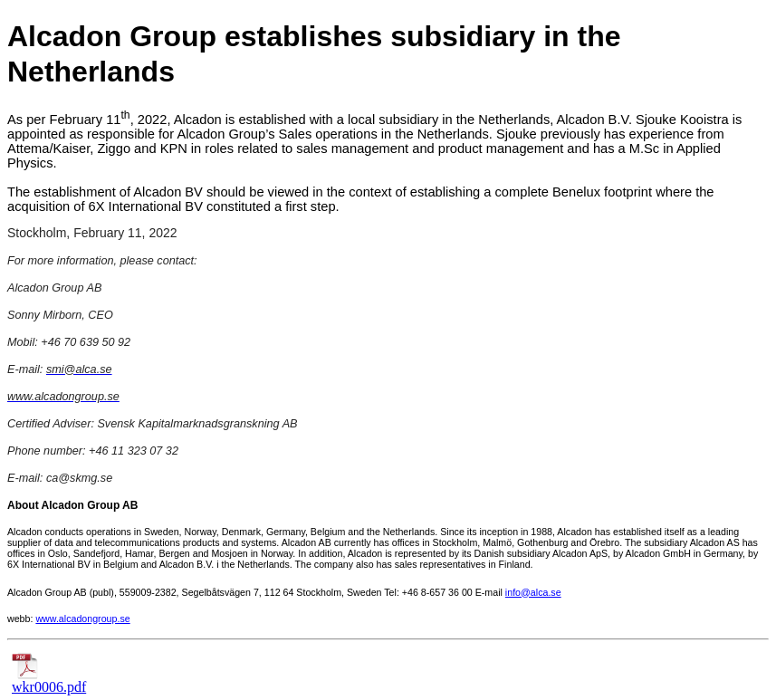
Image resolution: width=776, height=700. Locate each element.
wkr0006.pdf (49, 681)
